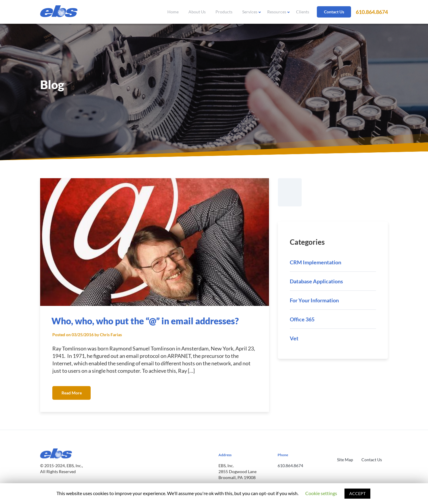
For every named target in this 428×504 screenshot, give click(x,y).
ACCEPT (357, 493)
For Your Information (314, 300)
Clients (303, 12)
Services (250, 12)
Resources (277, 12)
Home (173, 12)
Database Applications (316, 281)
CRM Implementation (316, 262)
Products (224, 12)
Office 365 (302, 319)
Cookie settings (321, 493)
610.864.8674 (372, 12)
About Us (197, 12)
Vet (294, 338)
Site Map (345, 460)
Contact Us (334, 12)
